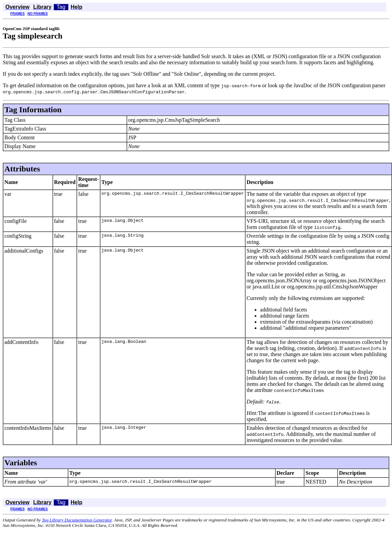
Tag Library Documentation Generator (77, 520)
